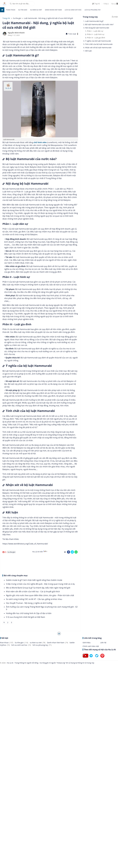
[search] (22, 4)
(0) (4, 552)
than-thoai (11, 10)
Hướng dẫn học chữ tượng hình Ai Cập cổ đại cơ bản (29, 613)
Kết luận (88, 51)
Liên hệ (103, 642)
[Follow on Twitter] (97, 658)
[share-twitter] (72, 552)
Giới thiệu (87, 642)
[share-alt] (65, 552)
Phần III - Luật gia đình (96, 38)
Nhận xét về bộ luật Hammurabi (98, 47)
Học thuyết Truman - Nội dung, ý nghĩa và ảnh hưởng (29, 603)
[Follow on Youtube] (85, 658)
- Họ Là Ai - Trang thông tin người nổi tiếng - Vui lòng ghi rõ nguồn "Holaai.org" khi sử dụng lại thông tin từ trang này (50, 663)
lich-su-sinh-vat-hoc (73, 10)
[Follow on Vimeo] (91, 658)
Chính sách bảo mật (91, 646)
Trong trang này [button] (90, 17)
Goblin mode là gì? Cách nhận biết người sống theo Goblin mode (34, 580)
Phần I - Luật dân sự (95, 31)
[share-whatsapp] (76, 552)
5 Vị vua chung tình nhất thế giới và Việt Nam (25, 617)
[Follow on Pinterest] (102, 658)
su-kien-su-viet (36, 10)
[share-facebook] (69, 552)
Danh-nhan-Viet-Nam (53, 10)
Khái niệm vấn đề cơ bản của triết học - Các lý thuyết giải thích (33, 592)
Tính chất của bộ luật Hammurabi (99, 44)
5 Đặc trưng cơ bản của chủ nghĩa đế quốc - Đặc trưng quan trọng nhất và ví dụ (40, 584)
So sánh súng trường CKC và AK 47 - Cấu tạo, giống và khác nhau (34, 599)
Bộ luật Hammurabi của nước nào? (99, 24)
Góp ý (106, 4)
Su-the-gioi (23, 10)
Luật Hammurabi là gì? (94, 21)
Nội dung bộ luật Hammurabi (97, 28)
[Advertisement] (26, 563)
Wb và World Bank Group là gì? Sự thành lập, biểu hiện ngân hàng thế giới (38, 588)
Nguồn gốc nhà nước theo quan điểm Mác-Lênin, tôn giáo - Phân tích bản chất (40, 595)
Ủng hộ (96, 4)
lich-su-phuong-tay (93, 10)
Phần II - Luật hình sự (96, 34)
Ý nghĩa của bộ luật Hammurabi (98, 41)
